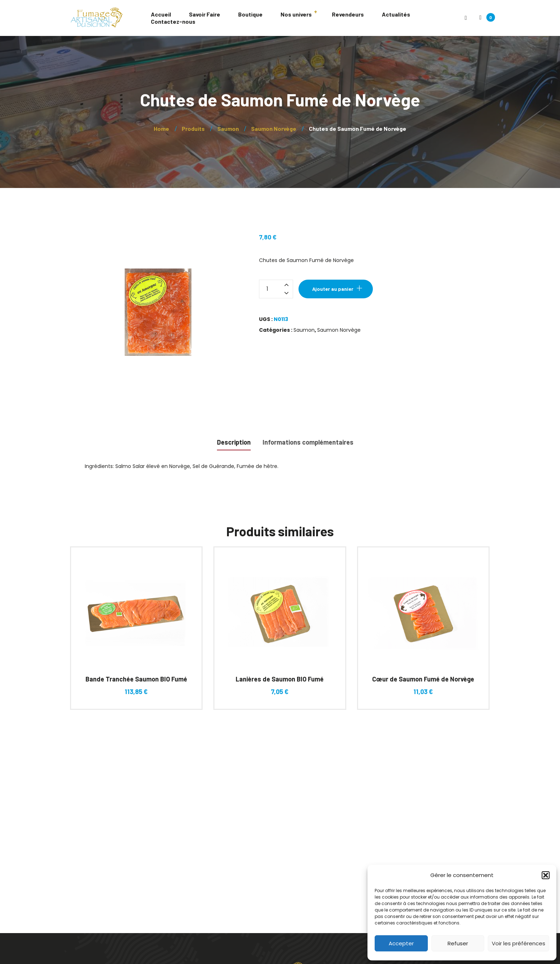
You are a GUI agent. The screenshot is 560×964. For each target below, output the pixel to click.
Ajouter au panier (333, 289)
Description (234, 442)
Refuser (458, 943)
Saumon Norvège (339, 330)
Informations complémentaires (308, 442)
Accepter (401, 943)
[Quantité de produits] (276, 289)
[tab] (234, 442)
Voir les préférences (519, 943)
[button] (546, 875)
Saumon (304, 330)
